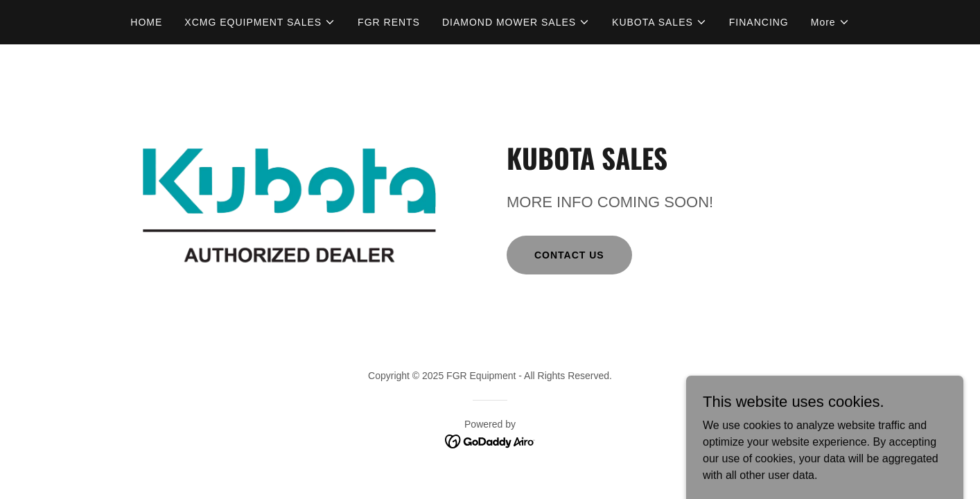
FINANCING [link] (759, 22)
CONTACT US (569, 255)
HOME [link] (146, 22)
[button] (260, 22)
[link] (490, 440)
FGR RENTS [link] (389, 22)
